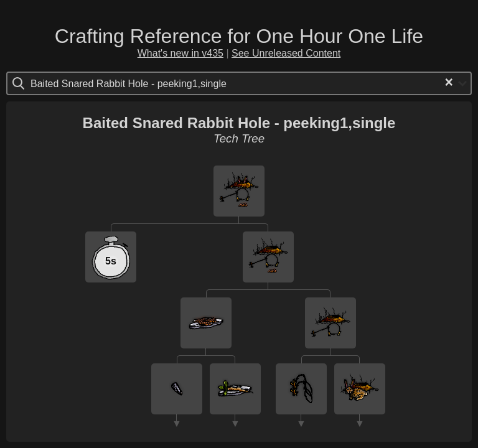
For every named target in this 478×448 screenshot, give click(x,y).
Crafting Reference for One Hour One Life (239, 36)
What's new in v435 (180, 53)
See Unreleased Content (286, 53)
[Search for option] (83, 83)
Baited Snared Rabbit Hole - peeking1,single (239, 123)
